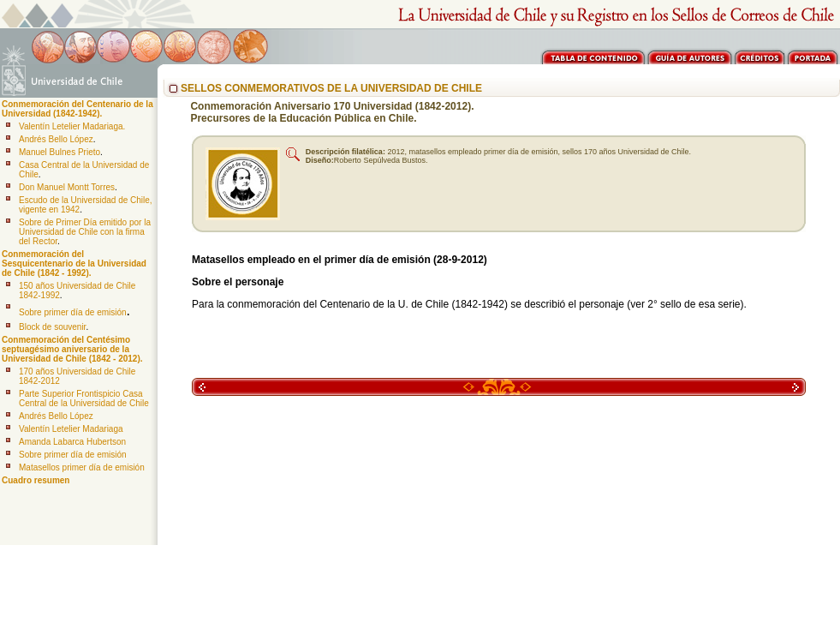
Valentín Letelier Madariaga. (72, 126)
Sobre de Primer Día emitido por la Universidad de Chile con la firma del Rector (85, 232)
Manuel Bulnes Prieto (60, 152)
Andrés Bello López (56, 139)
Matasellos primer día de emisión (82, 467)
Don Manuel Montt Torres (67, 187)
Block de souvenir (52, 327)
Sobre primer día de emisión (73, 312)
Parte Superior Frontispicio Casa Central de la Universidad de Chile (84, 398)
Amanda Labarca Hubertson (72, 442)
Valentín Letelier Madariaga (71, 429)
